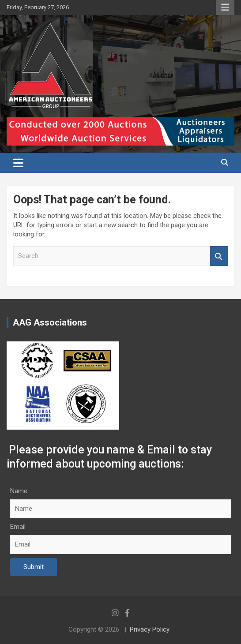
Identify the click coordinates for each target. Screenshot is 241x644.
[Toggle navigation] (18, 163)
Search (219, 256)
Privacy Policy (150, 629)
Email (18, 527)
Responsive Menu (225, 7)
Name (19, 491)
